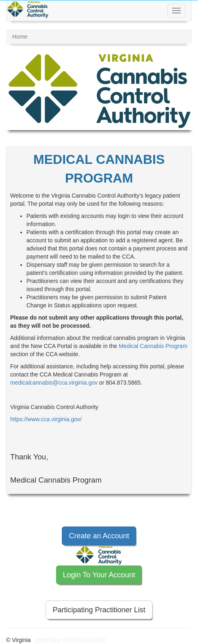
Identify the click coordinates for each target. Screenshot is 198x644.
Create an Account (99, 536)
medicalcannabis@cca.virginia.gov (54, 383)
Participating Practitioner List (99, 610)
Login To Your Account (99, 575)
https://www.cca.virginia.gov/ (46, 419)
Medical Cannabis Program (153, 346)
